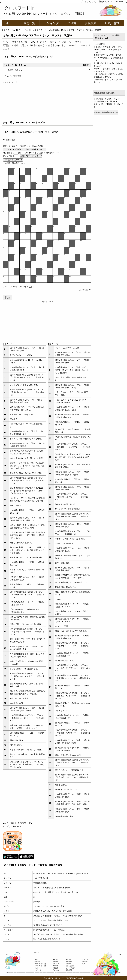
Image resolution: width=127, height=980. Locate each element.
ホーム (10, 23)
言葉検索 (91, 23)
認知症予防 (69, 970)
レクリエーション (87, 960)
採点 (8, 298)
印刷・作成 (112, 23)
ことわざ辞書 (70, 966)
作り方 (72, 23)
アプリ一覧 (38, 970)
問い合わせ (56, 970)
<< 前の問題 (9, 140)
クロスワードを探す (40, 964)
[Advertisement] (47, 102)
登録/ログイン (106, 1)
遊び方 (83, 964)
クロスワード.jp (19, 8)
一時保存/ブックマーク (13, 160)
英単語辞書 (69, 962)
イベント (55, 960)
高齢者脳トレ (85, 962)
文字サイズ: (8, 156)
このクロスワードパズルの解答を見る (18, 287)
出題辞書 (68, 960)
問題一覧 (29, 23)
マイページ (120, 1)
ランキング (51, 23)
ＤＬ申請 (55, 966)
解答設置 (55, 968)
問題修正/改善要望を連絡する (106, 112)
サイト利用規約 (70, 968)
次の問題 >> (85, 290)
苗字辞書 (68, 964)
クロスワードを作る (40, 966)
